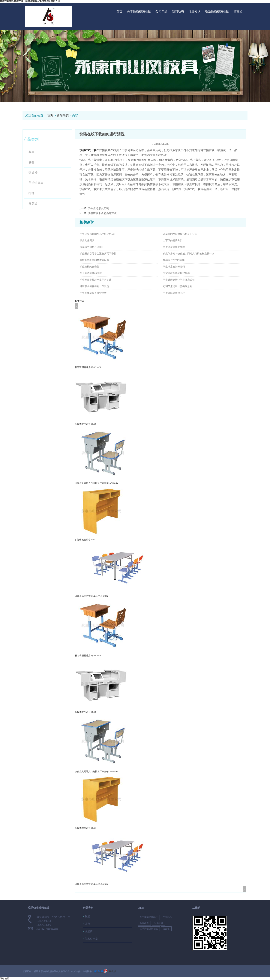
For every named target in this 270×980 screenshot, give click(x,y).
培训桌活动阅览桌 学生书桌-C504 (91, 596)
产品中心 (167, 917)
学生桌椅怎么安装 (98, 208)
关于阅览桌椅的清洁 (91, 273)
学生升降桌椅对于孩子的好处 (96, 280)
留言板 (238, 12)
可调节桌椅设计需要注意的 (178, 286)
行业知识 (194, 12)
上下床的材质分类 (173, 240)
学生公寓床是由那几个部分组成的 (98, 234)
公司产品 (161, 12)
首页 (119, 12)
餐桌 (31, 152)
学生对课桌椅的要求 (174, 247)
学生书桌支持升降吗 (174, 267)
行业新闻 (158, 923)
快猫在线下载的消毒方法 (102, 213)
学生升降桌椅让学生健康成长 (179, 280)
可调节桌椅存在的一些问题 (94, 286)
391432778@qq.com (47, 929)
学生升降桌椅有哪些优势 (93, 293)
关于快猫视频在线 (139, 12)
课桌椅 (33, 173)
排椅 (31, 193)
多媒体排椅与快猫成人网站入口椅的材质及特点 (189, 254)
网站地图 (4, 979)
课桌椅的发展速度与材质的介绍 (180, 234)
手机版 (112, 971)
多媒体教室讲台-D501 (86, 540)
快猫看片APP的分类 (174, 260)
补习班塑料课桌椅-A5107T (88, 367)
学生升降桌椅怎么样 (174, 293)
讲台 (31, 162)
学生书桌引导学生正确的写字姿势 (98, 254)
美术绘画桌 (36, 183)
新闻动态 (178, 12)
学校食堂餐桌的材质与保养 (94, 260)
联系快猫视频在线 (217, 12)
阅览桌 (33, 204)
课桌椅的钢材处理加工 (92, 247)
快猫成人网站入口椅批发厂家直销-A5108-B (96, 483)
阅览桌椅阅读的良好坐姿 (176, 273)
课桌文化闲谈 (87, 240)
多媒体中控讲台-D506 (86, 424)
